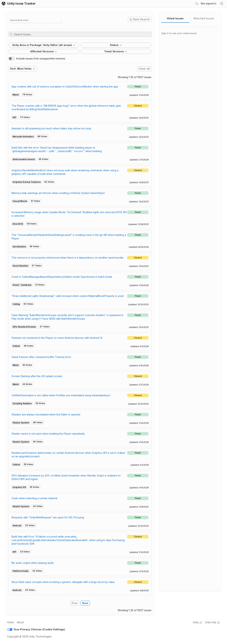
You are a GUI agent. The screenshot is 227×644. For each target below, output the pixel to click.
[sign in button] (221, 4)
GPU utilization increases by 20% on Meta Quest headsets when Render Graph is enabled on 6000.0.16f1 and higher (66, 477)
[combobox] (37, 21)
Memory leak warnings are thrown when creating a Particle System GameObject (58, 193)
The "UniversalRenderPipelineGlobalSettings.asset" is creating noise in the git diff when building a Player (69, 237)
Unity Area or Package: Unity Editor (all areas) (44, 45)
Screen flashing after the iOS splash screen (37, 376)
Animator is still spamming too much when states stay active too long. (51, 128)
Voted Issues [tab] (175, 18)
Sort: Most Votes (23, 69)
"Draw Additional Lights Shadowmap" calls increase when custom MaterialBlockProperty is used (68, 296)
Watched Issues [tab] (204, 18)
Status (116, 45)
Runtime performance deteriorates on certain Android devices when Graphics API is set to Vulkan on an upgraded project (68, 455)
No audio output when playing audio (33, 563)
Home (11, 622)
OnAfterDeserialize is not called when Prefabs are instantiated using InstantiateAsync (61, 395)
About (20, 622)
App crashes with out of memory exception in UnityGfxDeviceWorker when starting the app (65, 87)
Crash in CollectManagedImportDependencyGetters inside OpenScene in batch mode (62, 277)
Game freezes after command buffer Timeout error (41, 357)
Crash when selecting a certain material (34, 498)
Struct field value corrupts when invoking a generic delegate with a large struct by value (63, 582)
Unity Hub (212, 622)
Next (85, 603)
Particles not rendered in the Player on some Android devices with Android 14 (57, 338)
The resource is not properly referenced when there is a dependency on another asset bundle (67, 258)
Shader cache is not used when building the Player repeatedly (48, 434)
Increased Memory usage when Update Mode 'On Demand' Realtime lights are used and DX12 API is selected (69, 214)
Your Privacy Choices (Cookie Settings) (36, 629)
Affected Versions (44, 51)
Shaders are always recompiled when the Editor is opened (46, 414)
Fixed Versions (116, 51)
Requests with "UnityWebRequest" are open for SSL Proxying (48, 517)
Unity (197, 622)
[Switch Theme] (197, 4)
